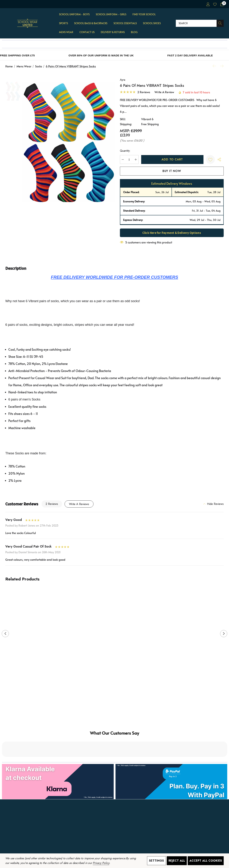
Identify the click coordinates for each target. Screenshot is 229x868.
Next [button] (224, 634)
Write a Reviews (79, 504)
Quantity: (125, 151)
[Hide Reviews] (213, 504)
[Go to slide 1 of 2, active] (112, 687)
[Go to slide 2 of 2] (117, 687)
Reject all (177, 861)
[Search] (220, 23)
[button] (115, 751)
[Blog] (134, 32)
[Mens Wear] (66, 32)
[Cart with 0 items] (222, 4)
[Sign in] (208, 4)
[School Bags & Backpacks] (91, 23)
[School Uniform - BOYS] (74, 15)
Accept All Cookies (206, 861)
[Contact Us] (87, 32)
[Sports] (64, 23)
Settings (156, 861)
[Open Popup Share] (219, 160)
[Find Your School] (144, 15)
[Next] (221, 66)
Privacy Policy (101, 863)
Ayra (123, 80)
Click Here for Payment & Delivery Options (172, 233)
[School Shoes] (152, 23)
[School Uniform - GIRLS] (111, 15)
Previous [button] (5, 634)
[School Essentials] (125, 23)
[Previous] (215, 66)
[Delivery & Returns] (113, 32)
